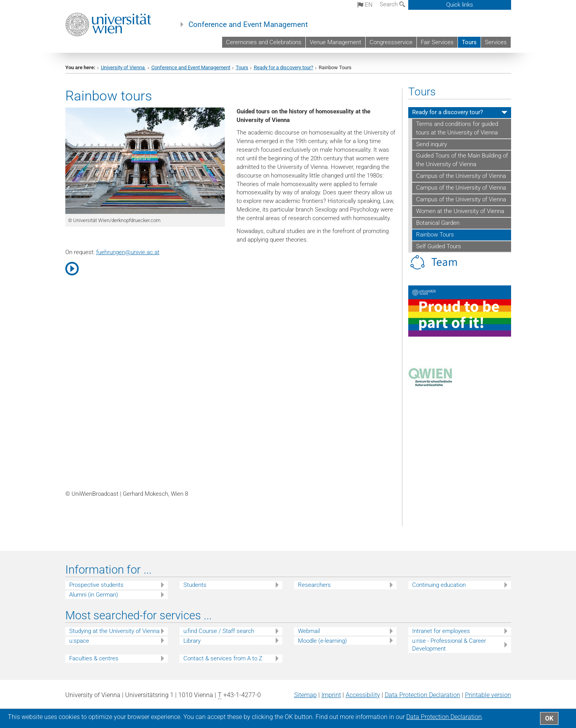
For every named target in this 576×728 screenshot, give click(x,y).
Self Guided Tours (439, 246)
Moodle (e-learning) (322, 641)
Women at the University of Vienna (460, 211)
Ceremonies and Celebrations (264, 42)
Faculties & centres (94, 658)
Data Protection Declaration (423, 695)
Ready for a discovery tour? (284, 67)
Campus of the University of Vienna (461, 176)
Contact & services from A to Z (223, 658)
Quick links (460, 5)
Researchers (314, 585)
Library (192, 641)
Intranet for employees (441, 631)
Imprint (331, 695)
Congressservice (391, 42)
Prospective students (96, 585)
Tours (469, 42)
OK (549, 718)
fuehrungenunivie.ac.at (128, 252)
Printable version (488, 695)
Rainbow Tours (435, 235)
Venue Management (336, 42)
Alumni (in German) (94, 595)
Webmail (309, 631)
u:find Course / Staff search (219, 631)
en (365, 5)
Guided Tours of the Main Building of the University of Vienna (462, 160)
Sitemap (305, 695)
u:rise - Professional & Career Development (449, 645)
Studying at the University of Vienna (114, 631)
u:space (79, 641)
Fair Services (437, 42)
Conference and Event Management (248, 25)
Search (392, 4)
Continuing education (439, 585)
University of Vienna (123, 67)
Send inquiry (432, 144)
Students (195, 585)
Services (496, 42)
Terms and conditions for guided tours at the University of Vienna (457, 128)
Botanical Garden (438, 223)
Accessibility (363, 695)
